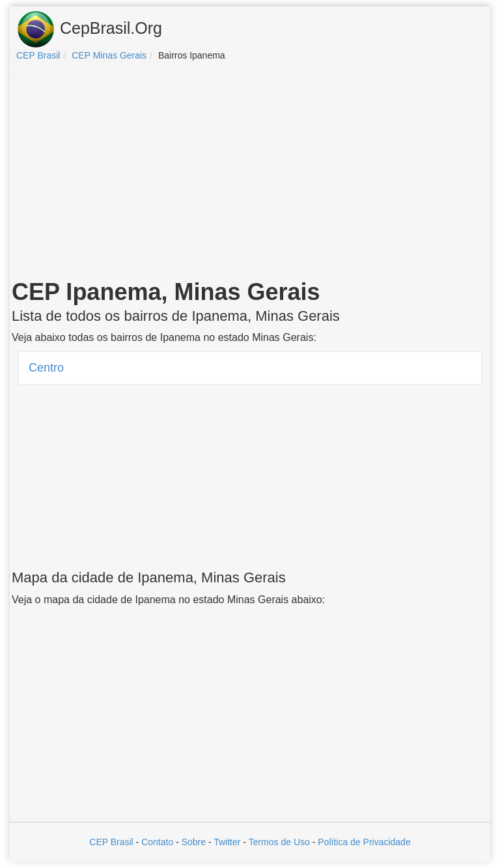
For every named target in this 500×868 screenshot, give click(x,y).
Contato (157, 842)
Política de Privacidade (364, 842)
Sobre (194, 842)
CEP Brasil (111, 842)
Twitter (227, 842)
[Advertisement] (250, 180)
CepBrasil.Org (89, 29)
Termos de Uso (279, 842)
